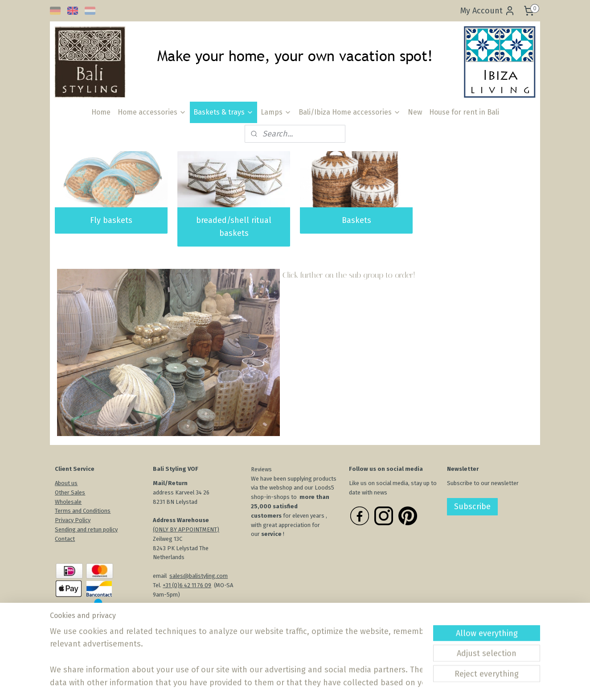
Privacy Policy (73, 520)
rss (293, 684)
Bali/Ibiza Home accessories (350, 112)
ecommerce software (325, 684)
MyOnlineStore (399, 684)
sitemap (276, 684)
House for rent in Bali (464, 112)
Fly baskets (111, 220)
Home (101, 112)
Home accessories (152, 112)
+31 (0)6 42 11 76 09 (187, 585)
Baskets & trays (223, 112)
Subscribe (472, 506)
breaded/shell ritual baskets (234, 227)
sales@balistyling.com (199, 576)
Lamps (276, 112)
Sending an (69, 529)
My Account (488, 11)
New (415, 112)
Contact (65, 539)
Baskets (356, 220)
